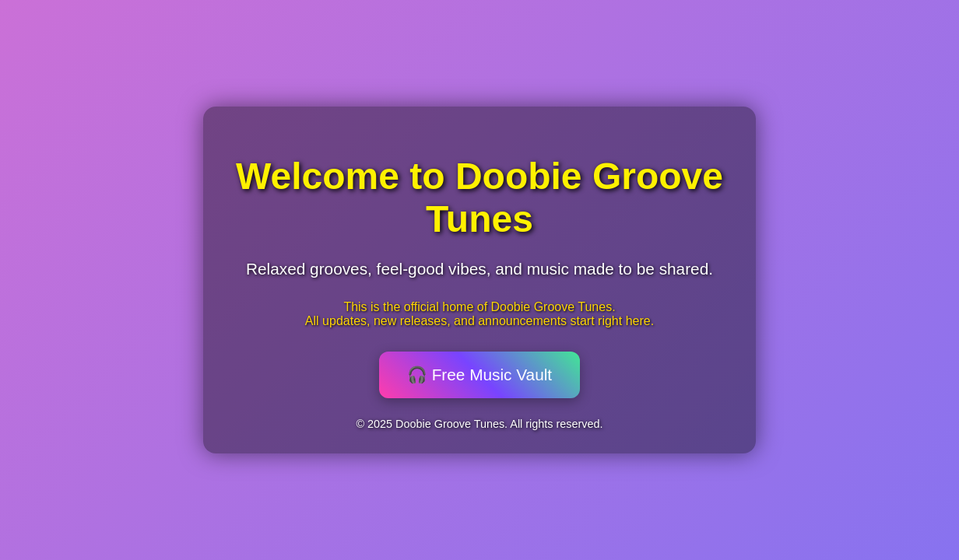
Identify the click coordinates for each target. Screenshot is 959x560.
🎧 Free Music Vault (479, 374)
